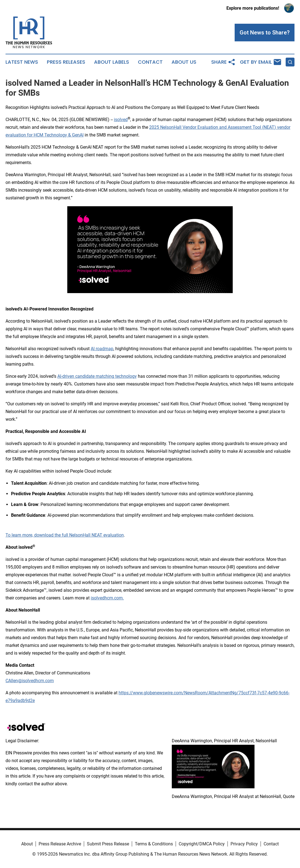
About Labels (112, 62)
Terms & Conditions (154, 844)
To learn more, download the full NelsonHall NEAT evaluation (65, 535)
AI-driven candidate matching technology (97, 376)
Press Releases (66, 62)
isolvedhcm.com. (107, 598)
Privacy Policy (244, 844)
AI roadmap (102, 349)
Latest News (22, 62)
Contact (150, 62)
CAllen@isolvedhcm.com (30, 681)
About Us (184, 62)
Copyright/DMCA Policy (202, 844)
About (27, 844)
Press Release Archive (60, 844)
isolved (121, 120)
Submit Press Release (108, 844)
